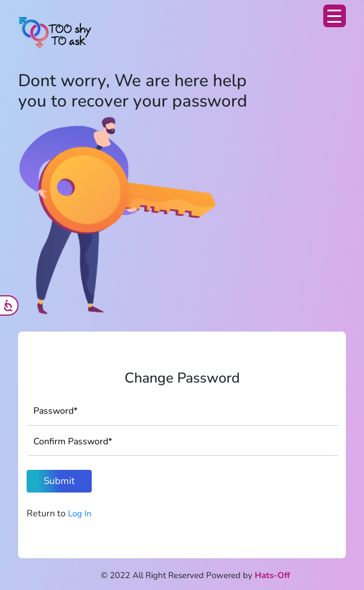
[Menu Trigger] (335, 16)
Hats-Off (272, 575)
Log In (80, 513)
